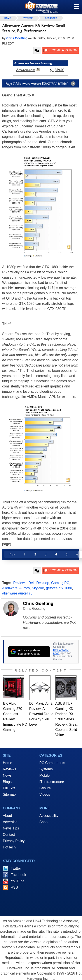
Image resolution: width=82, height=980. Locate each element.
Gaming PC (60, 583)
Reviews (20, 583)
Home (8, 763)
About (7, 816)
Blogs (7, 782)
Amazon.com (26, 70)
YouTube (18, 881)
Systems (28, 18)
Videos (45, 794)
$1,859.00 (57, 70)
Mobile (44, 775)
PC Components (52, 763)
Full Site (9, 788)
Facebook (18, 875)
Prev (12, 554)
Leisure (45, 788)
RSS (14, 887)
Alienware (10, 588)
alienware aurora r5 (17, 593)
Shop (43, 822)
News (7, 775)
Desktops (51, 18)
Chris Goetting (38, 603)
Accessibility (49, 816)
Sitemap (9, 794)
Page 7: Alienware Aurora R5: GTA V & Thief (42, 84)
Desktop (43, 583)
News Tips (11, 828)
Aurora (24, 588)
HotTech (9, 847)
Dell (31, 583)
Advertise (10, 822)
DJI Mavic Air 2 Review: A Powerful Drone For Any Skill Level (41, 714)
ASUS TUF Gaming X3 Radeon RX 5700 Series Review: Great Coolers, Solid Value (66, 719)
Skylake (38, 588)
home (8, 18)
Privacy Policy (14, 841)
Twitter (16, 868)
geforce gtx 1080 (59, 588)
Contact (9, 835)
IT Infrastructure (52, 782)
